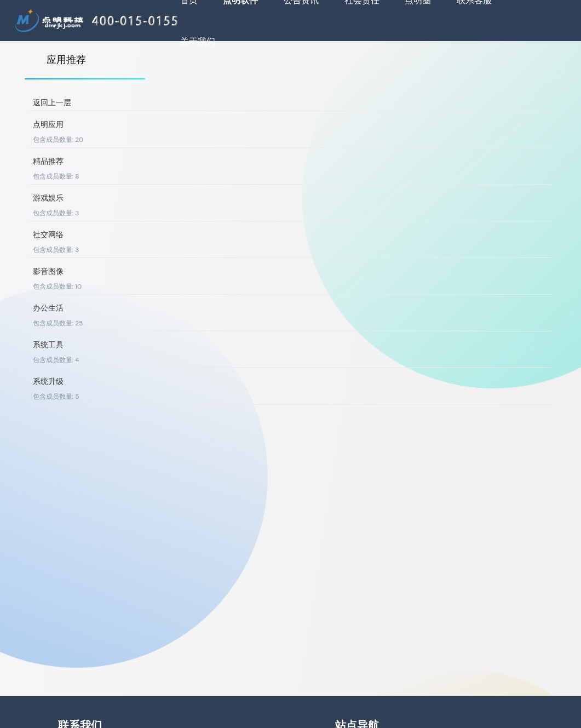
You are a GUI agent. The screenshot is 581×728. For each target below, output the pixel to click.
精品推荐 (48, 161)
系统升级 (48, 381)
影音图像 (48, 271)
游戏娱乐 (48, 198)
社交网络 (48, 234)
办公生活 (48, 308)
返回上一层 (52, 102)
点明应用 (48, 124)
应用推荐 (66, 60)
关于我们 (198, 41)
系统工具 (48, 345)
